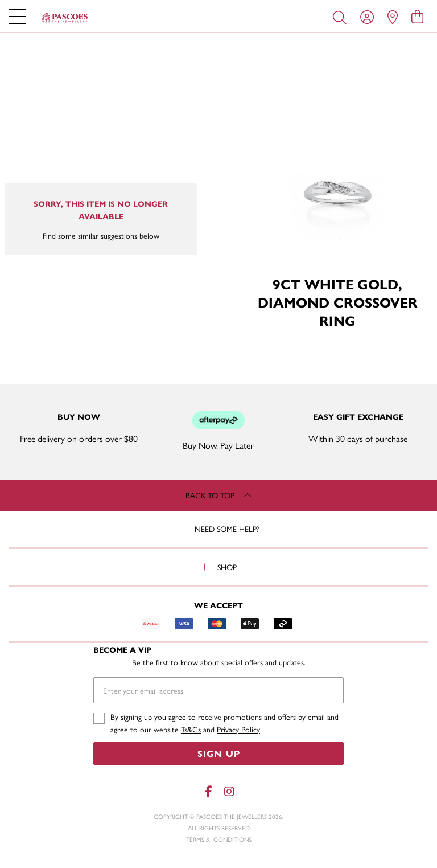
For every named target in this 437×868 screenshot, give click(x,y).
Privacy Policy (238, 729)
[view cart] (417, 16)
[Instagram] (229, 791)
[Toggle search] (342, 17)
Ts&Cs (191, 729)
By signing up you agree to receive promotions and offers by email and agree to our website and (224, 723)
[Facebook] (208, 791)
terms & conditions (219, 839)
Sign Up (219, 753)
